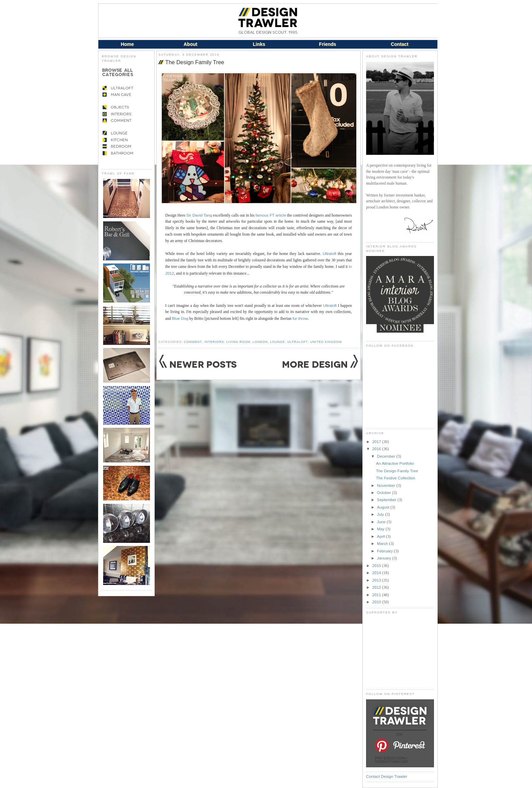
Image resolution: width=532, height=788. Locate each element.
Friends (328, 44)
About (190, 44)
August (384, 507)
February (385, 551)
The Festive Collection (396, 478)
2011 (377, 595)
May (381, 529)
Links (259, 44)
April (382, 536)
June (382, 522)
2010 (377, 602)
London (260, 342)
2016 (377, 449)
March (383, 543)
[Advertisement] (400, 652)
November (387, 485)
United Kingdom (326, 342)
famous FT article (271, 215)
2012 (377, 587)
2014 (377, 573)
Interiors (214, 342)
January (385, 558)
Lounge (278, 342)
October (385, 492)
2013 (377, 580)
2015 (377, 565)
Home (127, 44)
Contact (400, 44)
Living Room (238, 342)
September (387, 500)
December (387, 456)
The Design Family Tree (195, 62)
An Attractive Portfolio (395, 463)
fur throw (300, 318)
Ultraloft (329, 253)
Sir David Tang (199, 215)
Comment (193, 342)
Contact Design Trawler (387, 776)
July (381, 514)
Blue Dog (180, 318)
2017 (377, 442)
